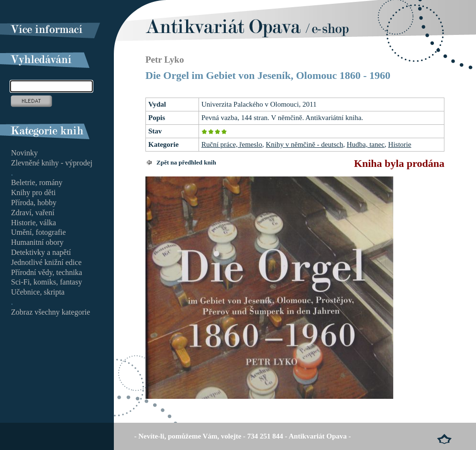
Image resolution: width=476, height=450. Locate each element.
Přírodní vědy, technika (47, 272)
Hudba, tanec (366, 144)
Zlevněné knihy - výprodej (52, 163)
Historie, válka (33, 223)
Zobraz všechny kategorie (50, 312)
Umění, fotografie (39, 232)
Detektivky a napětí (41, 252)
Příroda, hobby (34, 203)
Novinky (24, 153)
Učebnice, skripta (38, 292)
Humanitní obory (37, 242)
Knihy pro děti (33, 192)
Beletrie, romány (37, 182)
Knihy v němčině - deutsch (305, 144)
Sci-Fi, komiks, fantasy (46, 282)
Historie (399, 144)
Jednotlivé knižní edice (46, 262)
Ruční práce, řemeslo (232, 144)
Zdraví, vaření (33, 213)
